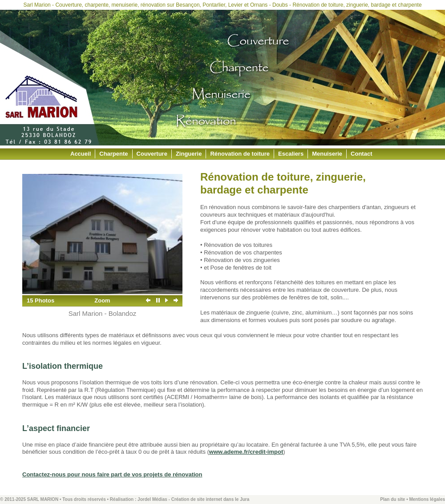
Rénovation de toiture (240, 154)
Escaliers (291, 154)
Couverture (152, 154)
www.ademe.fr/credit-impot (246, 452)
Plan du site (392, 499)
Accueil (81, 154)
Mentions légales (427, 499)
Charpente (113, 154)
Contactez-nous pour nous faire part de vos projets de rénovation (112, 474)
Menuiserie (327, 154)
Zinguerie (189, 154)
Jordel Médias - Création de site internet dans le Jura (193, 499)
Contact (361, 154)
